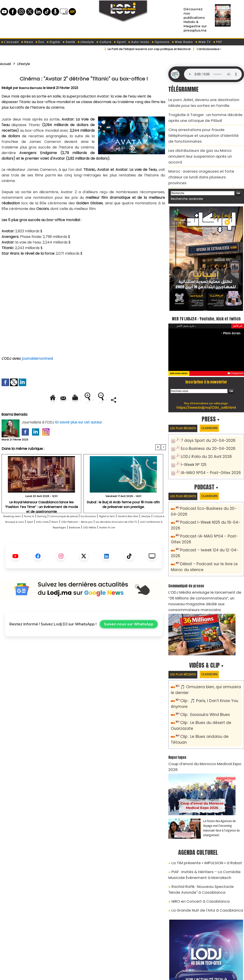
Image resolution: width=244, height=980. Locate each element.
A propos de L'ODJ (32, 953)
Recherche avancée (185, 170)
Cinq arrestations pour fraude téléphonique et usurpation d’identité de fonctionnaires (204, 127)
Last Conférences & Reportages (137, 543)
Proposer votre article (92, 953)
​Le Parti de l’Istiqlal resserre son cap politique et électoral (152, 49)
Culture (104, 42)
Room (144, 537)
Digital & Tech (149, 532)
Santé (69, 42)
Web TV (203, 42)
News (27, 42)
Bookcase (60, 548)
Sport (120, 42)
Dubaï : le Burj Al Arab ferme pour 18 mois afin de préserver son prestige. (123, 520)
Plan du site (111, 974)
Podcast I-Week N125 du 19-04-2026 (210, 499)
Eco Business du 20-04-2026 (204, 428)
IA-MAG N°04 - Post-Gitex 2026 (207, 450)
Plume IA (40, 532)
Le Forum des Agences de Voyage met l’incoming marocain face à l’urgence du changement (221, 768)
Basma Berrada (31, 88)
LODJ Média (81, 548)
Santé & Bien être (21, 537)
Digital (53, 42)
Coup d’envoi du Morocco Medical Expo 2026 (203, 711)
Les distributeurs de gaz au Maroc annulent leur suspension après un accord (205, 140)
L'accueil (10, 42)
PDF (218, 42)
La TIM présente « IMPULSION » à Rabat (201, 803)
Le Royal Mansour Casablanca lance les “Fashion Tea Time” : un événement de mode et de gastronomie (42, 520)
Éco (40, 42)
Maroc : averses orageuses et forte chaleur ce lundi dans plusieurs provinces (204, 152)
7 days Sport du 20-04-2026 (204, 420)
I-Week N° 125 (192, 443)
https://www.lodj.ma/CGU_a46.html (206, 387)
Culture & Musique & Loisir (79, 537)
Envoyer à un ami (43, 400)
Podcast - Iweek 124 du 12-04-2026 (209, 519)
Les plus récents (185, 408)
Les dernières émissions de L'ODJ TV (74, 543)
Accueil (7, 64)
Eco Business (123, 532)
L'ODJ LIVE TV (151, 953)
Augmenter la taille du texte (137, 400)
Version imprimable (86, 400)
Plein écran (233, 312)
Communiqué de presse (89, 532)
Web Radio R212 (213, 955)
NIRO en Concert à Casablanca (196, 836)
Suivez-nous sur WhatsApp (129, 645)
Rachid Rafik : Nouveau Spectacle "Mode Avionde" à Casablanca (201, 825)
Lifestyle (86, 42)
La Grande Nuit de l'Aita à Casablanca (201, 843)
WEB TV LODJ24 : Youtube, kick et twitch (206, 293)
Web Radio (182, 42)
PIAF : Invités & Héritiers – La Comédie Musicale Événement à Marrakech (206, 813)
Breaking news (17, 532)
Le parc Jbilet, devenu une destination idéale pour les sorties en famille (203, 101)
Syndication (133, 974)
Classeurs (217, 408)
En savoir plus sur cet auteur (80, 437)
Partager (112, 415)
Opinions (161, 42)
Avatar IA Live (107, 548)
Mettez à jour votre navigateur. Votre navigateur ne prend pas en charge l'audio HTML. (213, 74)
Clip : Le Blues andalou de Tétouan (209, 690)
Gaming (58, 532)
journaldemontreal (38, 359)
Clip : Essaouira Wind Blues (202, 670)
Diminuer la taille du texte (72, 415)
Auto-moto (139, 42)
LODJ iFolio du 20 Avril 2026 (202, 435)
